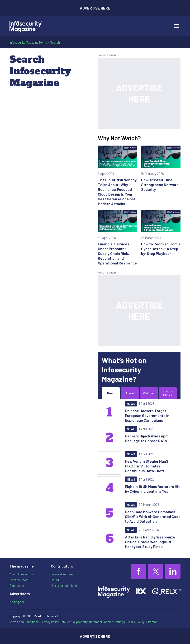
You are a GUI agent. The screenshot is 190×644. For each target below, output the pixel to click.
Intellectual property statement (81, 622)
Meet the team (19, 580)
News (131, 404)
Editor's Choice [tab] (168, 393)
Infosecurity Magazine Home (28, 42)
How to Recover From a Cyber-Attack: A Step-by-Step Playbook (161, 249)
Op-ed (55, 580)
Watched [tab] (149, 393)
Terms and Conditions (24, 622)
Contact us (17, 586)
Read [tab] (111, 393)
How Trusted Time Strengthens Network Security (160, 185)
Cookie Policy (136, 622)
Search (55, 42)
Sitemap (152, 622)
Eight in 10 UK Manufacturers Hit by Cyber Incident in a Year (152, 489)
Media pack (17, 602)
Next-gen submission (65, 586)
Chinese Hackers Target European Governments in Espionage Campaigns (147, 415)
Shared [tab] (130, 393)
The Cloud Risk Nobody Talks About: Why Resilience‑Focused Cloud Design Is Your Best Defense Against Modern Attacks (117, 192)
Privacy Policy (50, 622)
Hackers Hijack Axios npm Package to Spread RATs (147, 438)
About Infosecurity (22, 574)
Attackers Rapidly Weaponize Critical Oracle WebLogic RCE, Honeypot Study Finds (150, 542)
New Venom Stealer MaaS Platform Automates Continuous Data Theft (147, 466)
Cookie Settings (114, 622)
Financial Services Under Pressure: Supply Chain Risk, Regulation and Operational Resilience (117, 253)
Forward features (62, 574)
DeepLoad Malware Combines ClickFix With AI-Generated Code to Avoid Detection (153, 516)
